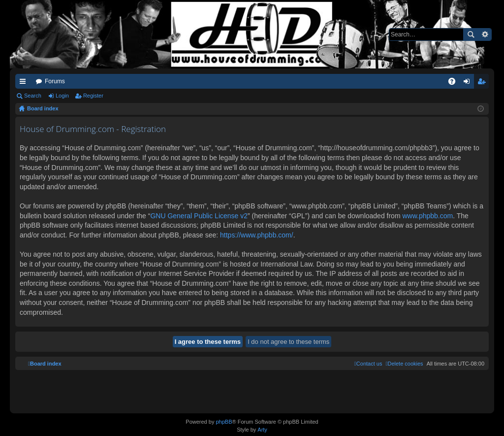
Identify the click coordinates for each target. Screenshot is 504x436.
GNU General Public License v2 (199, 216)
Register (93, 96)
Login (62, 96)
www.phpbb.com (427, 216)
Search (471, 34)
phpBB (224, 422)
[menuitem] (404, 364)
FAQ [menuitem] (455, 83)
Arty (262, 430)
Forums (55, 81)
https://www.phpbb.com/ (257, 235)
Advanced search (485, 34)
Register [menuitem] (484, 83)
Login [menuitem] (469, 83)
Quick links (25, 83)
